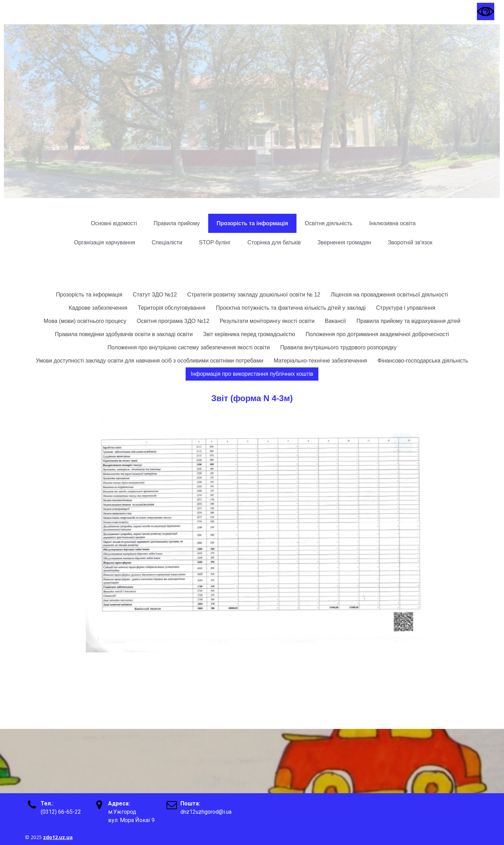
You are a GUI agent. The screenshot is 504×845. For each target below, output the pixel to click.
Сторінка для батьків (274, 242)
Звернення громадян (344, 242)
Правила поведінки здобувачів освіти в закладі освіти (124, 334)
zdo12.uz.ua (58, 837)
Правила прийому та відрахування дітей (409, 321)
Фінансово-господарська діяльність (423, 361)
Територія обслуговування (172, 308)
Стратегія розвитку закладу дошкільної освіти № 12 (254, 295)
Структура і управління (406, 308)
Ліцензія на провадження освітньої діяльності (389, 295)
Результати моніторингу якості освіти (267, 321)
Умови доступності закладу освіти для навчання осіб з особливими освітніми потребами (149, 361)
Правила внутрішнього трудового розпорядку (338, 347)
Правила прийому (177, 223)
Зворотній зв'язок (410, 242)
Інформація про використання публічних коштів (252, 374)
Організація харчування (104, 242)
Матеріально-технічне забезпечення (320, 361)
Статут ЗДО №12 (155, 295)
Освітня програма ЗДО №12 (173, 321)
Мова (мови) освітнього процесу (85, 321)
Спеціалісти (167, 242)
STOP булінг (215, 242)
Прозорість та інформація (252, 223)
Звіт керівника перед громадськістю (249, 334)
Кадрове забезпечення (98, 308)
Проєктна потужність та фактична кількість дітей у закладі (291, 308)
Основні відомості (114, 223)
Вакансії (336, 321)
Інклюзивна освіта (392, 223)
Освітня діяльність (329, 223)
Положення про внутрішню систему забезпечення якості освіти (189, 347)
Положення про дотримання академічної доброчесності (377, 334)
